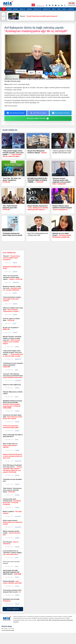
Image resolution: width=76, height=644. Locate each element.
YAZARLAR (71, 9)
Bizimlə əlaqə (41, 6)
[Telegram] (62, 5)
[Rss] (65, 5)
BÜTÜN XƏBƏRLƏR (13, 609)
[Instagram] (53, 5)
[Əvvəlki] (3, 14)
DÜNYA (64, 9)
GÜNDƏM (9, 9)
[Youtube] (56, 5)
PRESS (59, 9)
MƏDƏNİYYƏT (47, 9)
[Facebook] (47, 5)
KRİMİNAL (29, 9)
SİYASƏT (16, 9)
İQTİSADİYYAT (38, 9)
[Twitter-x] (50, 5)
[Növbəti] (3, 18)
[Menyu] (4, 9)
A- (39, 73)
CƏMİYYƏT (22, 9)
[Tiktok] (59, 5)
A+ (32, 73)
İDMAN (54, 9)
